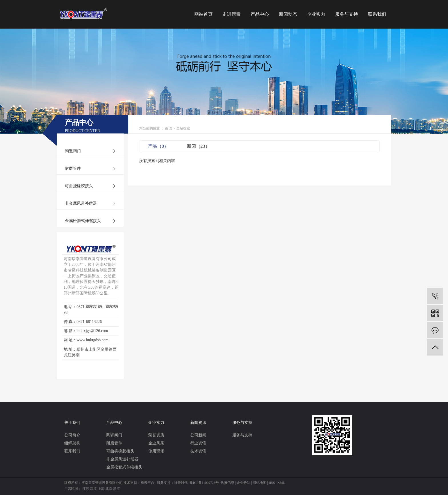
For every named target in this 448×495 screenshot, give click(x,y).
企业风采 (156, 443)
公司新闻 (198, 435)
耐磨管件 (73, 168)
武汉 (93, 489)
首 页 (169, 128)
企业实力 (316, 14)
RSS (272, 483)
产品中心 (260, 14)
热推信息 (227, 483)
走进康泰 (231, 14)
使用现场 (156, 451)
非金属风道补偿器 (81, 203)
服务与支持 (347, 14)
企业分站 (243, 483)
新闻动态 (288, 14)
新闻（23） (198, 146)
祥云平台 (147, 483)
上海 (101, 489)
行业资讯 (198, 443)
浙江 (117, 489)
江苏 (86, 489)
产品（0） (158, 146)
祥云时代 (181, 483)
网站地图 (259, 483)
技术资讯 (198, 451)
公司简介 (72, 435)
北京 (109, 489)
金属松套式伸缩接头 (83, 221)
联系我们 (377, 14)
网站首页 (203, 14)
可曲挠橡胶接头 (79, 186)
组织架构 (72, 443)
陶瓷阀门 (73, 151)
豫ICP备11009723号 (204, 483)
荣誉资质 (156, 435)
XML (281, 483)
